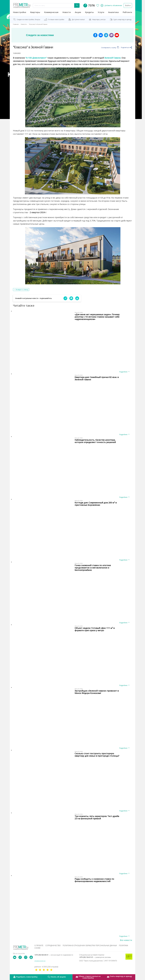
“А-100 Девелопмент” (36, 58)
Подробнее (124, 372)
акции (78, 12)
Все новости (126, 940)
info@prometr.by (40, 961)
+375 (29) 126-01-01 (95, 957)
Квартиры (35, 12)
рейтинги (127, 12)
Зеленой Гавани (112, 58)
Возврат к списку (22, 290)
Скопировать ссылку (110, 48)
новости (67, 12)
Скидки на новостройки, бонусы (28, 19)
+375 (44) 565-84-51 (54, 955)
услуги (101, 12)
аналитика (113, 12)
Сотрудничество (53, 945)
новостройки (20, 12)
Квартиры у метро (99, 19)
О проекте (39, 945)
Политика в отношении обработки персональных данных (90, 945)
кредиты (89, 12)
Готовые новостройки (56, 19)
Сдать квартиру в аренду (122, 19)
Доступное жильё (78, 19)
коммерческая (51, 12)
